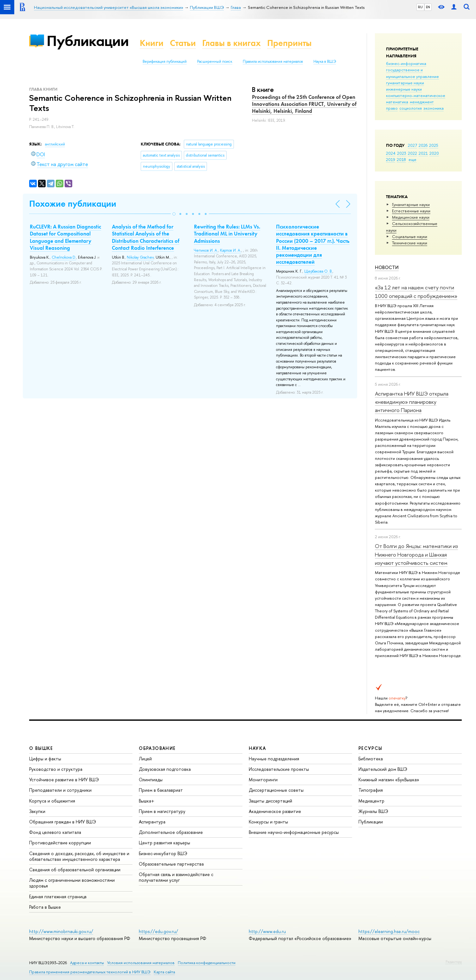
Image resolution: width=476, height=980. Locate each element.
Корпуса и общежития (52, 801)
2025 (434, 145)
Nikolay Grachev (140, 257)
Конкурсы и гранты (268, 822)
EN (428, 7)
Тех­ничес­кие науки (410, 243)
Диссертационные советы (276, 790)
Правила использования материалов (273, 61)
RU (420, 7)
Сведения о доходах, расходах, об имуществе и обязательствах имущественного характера (79, 856)
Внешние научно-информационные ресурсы (294, 832)
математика (397, 102)
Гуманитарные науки (411, 204)
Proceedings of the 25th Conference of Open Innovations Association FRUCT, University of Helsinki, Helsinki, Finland (304, 104)
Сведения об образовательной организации (75, 870)
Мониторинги (263, 780)
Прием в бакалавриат (161, 790)
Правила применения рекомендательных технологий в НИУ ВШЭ (90, 972)
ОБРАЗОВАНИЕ (157, 748)
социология (411, 108)
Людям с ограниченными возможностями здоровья (72, 883)
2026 (423, 145)
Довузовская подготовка (165, 769)
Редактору (454, 962)
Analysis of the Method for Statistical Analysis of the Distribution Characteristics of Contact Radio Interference (146, 237)
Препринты (289, 43)
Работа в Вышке (45, 907)
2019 (391, 159)
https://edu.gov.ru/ (158, 931)
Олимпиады (151, 780)
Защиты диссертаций (270, 801)
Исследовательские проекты (279, 769)
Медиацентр (371, 801)
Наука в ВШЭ (325, 61)
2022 (412, 153)
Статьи (183, 43)
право (392, 108)
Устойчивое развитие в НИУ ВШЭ (64, 780)
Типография (371, 790)
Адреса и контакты (87, 963)
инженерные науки (404, 89)
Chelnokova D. (64, 257)
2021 (423, 153)
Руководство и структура (56, 769)
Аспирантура (152, 822)
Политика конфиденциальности (207, 963)
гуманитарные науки (405, 83)
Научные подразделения (274, 759)
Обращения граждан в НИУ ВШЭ (63, 822)
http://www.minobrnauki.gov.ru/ (61, 931)
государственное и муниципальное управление (412, 73)
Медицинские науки (411, 217)
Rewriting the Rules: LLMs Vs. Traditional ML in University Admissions (227, 234)
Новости (387, 267)
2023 (402, 153)
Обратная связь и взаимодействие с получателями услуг (176, 877)
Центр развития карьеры (164, 843)
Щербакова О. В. (318, 271)
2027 (412, 145)
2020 (434, 153)
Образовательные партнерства (171, 864)
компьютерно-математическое (416, 95)
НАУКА (257, 748)
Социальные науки (410, 236)
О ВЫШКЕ (41, 748)
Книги (152, 43)
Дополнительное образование (171, 832)
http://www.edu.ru (267, 931)
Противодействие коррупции (60, 843)
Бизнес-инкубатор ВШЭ (163, 853)
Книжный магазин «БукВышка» (389, 780)
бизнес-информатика (406, 63)
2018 (401, 159)
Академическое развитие (275, 811)
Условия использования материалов (141, 963)
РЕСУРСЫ (370, 748)
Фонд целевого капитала (55, 832)
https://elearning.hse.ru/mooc (389, 931)
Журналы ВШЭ (373, 811)
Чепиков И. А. (206, 250)
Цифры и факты (45, 759)
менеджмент (422, 102)
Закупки (37, 811)
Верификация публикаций (165, 61)
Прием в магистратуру (162, 811)
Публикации (88, 41)
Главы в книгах (232, 43)
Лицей (145, 759)
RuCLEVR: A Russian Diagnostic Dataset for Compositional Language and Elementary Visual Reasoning (65, 237)
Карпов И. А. (231, 250)
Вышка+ (147, 801)
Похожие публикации (73, 204)
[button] (174, 214)
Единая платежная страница (58, 896)
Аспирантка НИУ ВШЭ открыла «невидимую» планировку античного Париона (412, 402)
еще (412, 159)
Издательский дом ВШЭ (383, 769)
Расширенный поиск (215, 61)
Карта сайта (164, 972)
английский (55, 144)
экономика (434, 108)
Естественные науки (411, 211)
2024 (391, 153)
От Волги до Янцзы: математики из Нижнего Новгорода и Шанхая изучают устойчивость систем (416, 554)
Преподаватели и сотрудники (60, 790)
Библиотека (371, 759)
